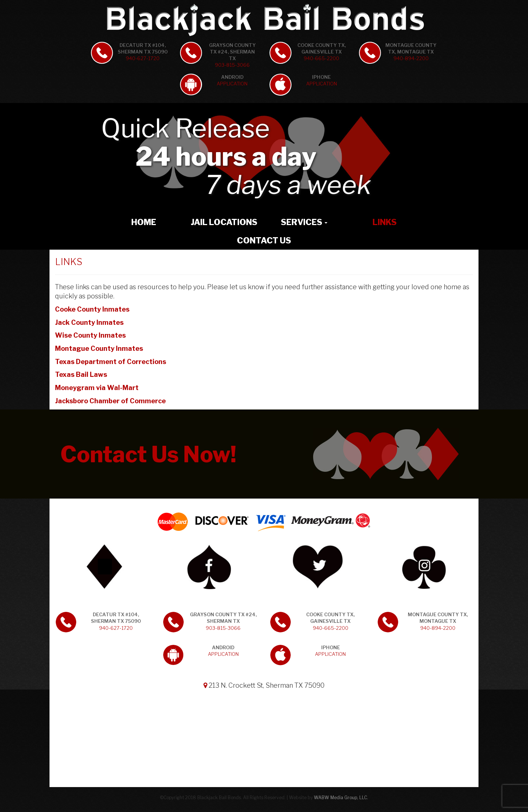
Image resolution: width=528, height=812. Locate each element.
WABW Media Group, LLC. (341, 798)
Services (304, 222)
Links (385, 222)
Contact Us (264, 240)
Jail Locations (224, 222)
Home (144, 222)
